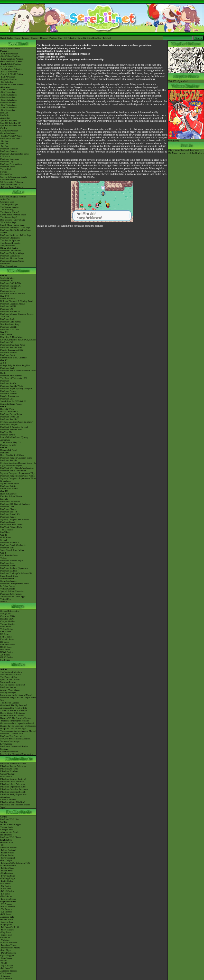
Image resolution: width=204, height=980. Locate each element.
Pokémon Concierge (10, 159)
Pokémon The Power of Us (13, 736)
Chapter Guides (7, 621)
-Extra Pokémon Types (11, 824)
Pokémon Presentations (11, 164)
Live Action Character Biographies (16, 754)
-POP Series (6, 914)
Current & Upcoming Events (14, 177)
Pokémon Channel (9, 509)
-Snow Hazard (7, 930)
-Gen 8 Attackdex (8, 108)
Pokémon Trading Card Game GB (16, 573)
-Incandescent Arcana (10, 948)
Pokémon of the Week (10, 138)
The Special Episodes (10, 240)
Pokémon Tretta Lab (10, 417)
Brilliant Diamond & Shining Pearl (16, 301)
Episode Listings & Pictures (13, 197)
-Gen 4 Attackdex (8, 97)
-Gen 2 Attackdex (8, 92)
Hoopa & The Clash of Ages (13, 728)
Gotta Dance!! (7, 776)
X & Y (3, 363)
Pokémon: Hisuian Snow (12, 258)
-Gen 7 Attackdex (8, 105)
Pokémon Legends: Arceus (13, 304)
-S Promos (5, 976)
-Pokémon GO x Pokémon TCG (15, 863)
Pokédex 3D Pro (8, 435)
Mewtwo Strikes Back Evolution (15, 739)
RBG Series (6, 626)
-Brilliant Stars (7, 868)
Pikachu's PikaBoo (9, 771)
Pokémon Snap (7, 563)
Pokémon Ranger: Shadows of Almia (17, 476)
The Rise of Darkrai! (10, 703)
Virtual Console (8, 589)
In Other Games (8, 586)
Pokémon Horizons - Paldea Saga (16, 235)
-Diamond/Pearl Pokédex (12, 61)
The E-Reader (7, 530)
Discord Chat (6, 174)
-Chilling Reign (7, 878)
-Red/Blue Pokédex (9, 54)
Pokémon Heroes (8, 687)
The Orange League (9, 207)
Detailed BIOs (7, 619)
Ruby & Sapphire (8, 494)
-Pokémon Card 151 (10, 927)
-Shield (4, 963)
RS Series (5, 634)
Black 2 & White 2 (9, 412)
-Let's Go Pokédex (9, 72)
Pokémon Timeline (9, 149)
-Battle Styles (7, 881)
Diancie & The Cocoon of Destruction (18, 726)
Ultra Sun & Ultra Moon (12, 337)
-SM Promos (6, 909)
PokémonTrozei (8, 522)
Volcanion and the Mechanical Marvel (18, 731)
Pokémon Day (7, 161)
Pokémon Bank (7, 368)
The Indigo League (9, 204)
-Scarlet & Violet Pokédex (12, 84)
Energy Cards (7, 830)
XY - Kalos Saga (8, 222)
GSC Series (6, 632)
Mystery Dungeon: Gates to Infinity (17, 422)
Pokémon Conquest (9, 424)
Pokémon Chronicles (10, 238)
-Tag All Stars (7, 966)
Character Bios (7, 202)
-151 (2, 845)
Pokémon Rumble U (10, 419)
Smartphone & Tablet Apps (13, 596)
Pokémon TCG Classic (11, 837)
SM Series (5, 660)
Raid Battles (6, 835)
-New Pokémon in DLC (11, 185)
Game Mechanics (8, 133)
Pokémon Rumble (9, 460)
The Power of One (9, 677)
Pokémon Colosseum (10, 501)
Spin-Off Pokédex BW (11, 126)
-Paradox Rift (7, 842)
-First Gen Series (8, 899)
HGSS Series (6, 647)
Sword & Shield (8, 299)
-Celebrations (7, 873)
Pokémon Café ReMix (11, 283)
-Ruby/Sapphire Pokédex (12, 59)
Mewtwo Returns (8, 682)
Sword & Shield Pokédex (89, 38)
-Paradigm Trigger (9, 945)
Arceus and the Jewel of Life (14, 708)
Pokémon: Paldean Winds (12, 261)
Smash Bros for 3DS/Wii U (13, 401)
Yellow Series (7, 629)
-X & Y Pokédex (8, 66)
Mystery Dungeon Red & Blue (15, 519)
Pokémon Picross (8, 391)
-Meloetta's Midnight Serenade (15, 721)
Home (17, 38)
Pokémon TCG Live (10, 329)
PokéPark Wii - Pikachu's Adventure (17, 468)
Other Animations (8, 266)
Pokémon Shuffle (8, 383)
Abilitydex (5, 118)
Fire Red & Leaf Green (11, 496)
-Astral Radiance (8, 865)
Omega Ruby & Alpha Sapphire (15, 365)
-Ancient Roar (7, 922)
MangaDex (5, 614)
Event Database (7, 179)
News (3, 49)
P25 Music (5, 156)
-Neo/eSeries (6, 896)
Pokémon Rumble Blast (11, 430)
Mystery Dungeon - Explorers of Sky (17, 473)
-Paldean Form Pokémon (12, 187)
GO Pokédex (70, 38)
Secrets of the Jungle (10, 741)
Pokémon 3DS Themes (11, 594)
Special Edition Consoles (12, 591)
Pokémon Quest (8, 355)
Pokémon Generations (11, 251)
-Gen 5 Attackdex (8, 100)
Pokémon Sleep (7, 291)
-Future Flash (6, 919)
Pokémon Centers (8, 151)
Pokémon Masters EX (10, 286)
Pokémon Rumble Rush (11, 347)
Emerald (4, 499)
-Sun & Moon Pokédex (11, 69)
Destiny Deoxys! (8, 692)
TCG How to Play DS (10, 442)
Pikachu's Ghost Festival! (12, 782)
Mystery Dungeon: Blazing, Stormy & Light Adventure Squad (18, 464)
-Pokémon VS (7, 968)
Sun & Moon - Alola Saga (12, 225)
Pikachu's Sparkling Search (13, 792)
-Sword (4, 960)
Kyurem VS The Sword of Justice (16, 718)
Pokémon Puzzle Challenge (13, 545)
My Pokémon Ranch (10, 483)
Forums (26, 38)
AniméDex (5, 199)
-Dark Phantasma (8, 953)
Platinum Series (8, 644)
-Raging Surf (6, 925)
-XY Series (5, 886)
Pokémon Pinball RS (10, 514)
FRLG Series (6, 637)
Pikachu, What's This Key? (13, 802)
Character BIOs (7, 616)
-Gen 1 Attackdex (8, 90)
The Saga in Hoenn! (10, 212)
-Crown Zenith (7, 855)
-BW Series (6, 889)
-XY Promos (6, 912)
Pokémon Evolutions (10, 256)
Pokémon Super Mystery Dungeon (16, 388)
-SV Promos (6, 904)
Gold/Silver (6, 537)
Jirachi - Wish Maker (10, 690)
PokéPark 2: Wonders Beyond (14, 427)
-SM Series (5, 883)
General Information (10, 611)
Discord (44, 38)
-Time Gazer (6, 958)
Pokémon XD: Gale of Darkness (15, 504)
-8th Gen (4, 144)
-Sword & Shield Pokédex (12, 74)
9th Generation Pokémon (12, 182)
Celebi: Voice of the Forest (13, 685)
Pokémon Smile (8, 319)
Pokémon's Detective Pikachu (14, 746)
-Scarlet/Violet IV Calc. (11, 136)
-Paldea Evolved (8, 850)
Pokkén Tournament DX (12, 350)
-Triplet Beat (6, 935)
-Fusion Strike (7, 871)
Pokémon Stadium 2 (10, 543)
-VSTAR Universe (9, 943)
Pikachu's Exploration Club (13, 787)
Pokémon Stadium (9, 571)
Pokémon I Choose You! (12, 734)
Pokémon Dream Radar (11, 414)
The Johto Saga (7, 210)
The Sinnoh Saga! (9, 217)
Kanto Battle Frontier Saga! (13, 215)
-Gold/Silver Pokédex (10, 56)
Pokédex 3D (6, 432)
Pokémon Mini (7, 548)
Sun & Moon (6, 335)
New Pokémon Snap (10, 324)
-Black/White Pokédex (11, 64)
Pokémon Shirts (8, 167)
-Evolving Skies (8, 876)
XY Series (5, 655)
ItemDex (4, 113)
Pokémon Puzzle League (12, 560)
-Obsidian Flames (8, 848)
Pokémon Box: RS (9, 512)
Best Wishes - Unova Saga (12, 220)
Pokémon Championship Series (15, 154)
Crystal (4, 540)
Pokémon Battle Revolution (13, 471)
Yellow (4, 558)
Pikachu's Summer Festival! (13, 779)
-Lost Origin (6, 860)
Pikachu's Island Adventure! (13, 784)
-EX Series (5, 894)
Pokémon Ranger (8, 517)
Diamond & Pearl (8, 450)
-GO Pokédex (7, 82)
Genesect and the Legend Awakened (17, 723)
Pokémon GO (7, 281)
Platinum (4, 453)
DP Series (5, 642)
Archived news (13, 49)
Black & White (7, 409)
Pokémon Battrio (8, 486)
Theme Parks (6, 169)
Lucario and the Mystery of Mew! (16, 695)
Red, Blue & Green (9, 555)
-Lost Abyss (6, 950)
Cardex (4, 128)
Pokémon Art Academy (11, 376)
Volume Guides (7, 624)
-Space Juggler (7, 955)
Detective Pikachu (9, 353)
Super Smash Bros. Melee (12, 550)
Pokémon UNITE (8, 288)
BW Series (5, 650)
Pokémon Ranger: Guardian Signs (16, 458)
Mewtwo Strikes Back (11, 674)
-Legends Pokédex (9, 79)
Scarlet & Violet (8, 278)
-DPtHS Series (7, 891)
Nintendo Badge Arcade (11, 404)
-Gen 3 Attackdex (8, 95)
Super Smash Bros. (9, 576)
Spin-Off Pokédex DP (10, 123)
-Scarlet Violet (7, 853)
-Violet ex (5, 940)
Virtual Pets (6, 599)
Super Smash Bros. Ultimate (13, 358)
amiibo (3, 602)
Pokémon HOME (8, 306)
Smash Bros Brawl (9, 489)
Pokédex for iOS (8, 445)
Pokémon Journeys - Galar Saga (15, 227)
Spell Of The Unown (10, 680)
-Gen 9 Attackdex (8, 110)
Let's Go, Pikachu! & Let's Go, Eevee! (18, 340)
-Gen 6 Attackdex (8, 102)
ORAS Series (6, 657)
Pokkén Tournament (10, 396)
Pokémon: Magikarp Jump (13, 345)
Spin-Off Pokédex (9, 120)
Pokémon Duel (7, 399)
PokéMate (5, 532)
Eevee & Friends (8, 800)
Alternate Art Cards (9, 832)
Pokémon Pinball (8, 566)
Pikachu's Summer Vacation (13, 764)
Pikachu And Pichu (9, 769)
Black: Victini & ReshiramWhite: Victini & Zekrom (13, 714)
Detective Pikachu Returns (13, 293)
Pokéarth (107, 38)
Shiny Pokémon (8, 245)
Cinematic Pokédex (9, 131)
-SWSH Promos (8, 907)
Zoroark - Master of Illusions (14, 710)
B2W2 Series (6, 652)
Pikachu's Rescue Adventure (13, 766)
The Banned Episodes (10, 243)
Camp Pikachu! (7, 774)
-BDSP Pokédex (8, 77)
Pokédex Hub (56, 38)
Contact (35, 38)
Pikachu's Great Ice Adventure (14, 789)
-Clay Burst (6, 932)
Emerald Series (7, 639)
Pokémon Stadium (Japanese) (14, 568)
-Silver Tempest (8, 858)
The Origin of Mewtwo (11, 672)
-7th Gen (4, 146)
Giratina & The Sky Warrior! (14, 705)
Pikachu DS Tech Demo (11, 525)
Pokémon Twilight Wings (12, 253)
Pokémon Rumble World (12, 386)
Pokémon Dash (7, 507)
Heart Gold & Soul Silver (12, 455)
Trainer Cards (7, 827)
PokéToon (5, 263)
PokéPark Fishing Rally (11, 527)
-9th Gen (4, 141)
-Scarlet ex (5, 937)
